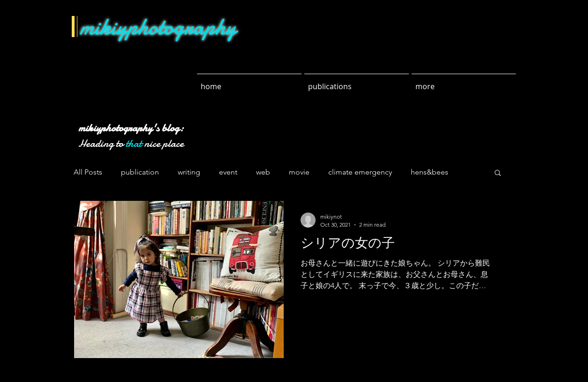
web (263, 172)
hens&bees (430, 172)
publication (140, 172)
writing (189, 172)
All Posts (88, 172)
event (228, 172)
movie (299, 172)
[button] (498, 173)
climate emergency (360, 172)
